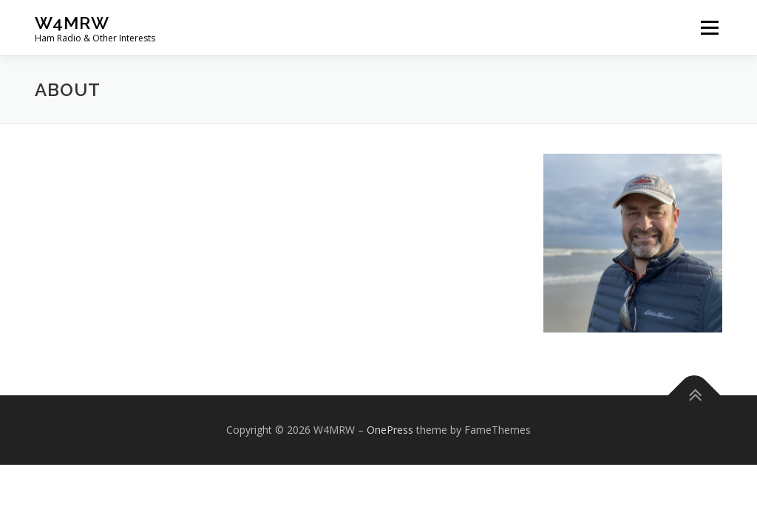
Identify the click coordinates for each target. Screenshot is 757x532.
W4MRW (72, 23)
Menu (709, 28)
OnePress (390, 430)
